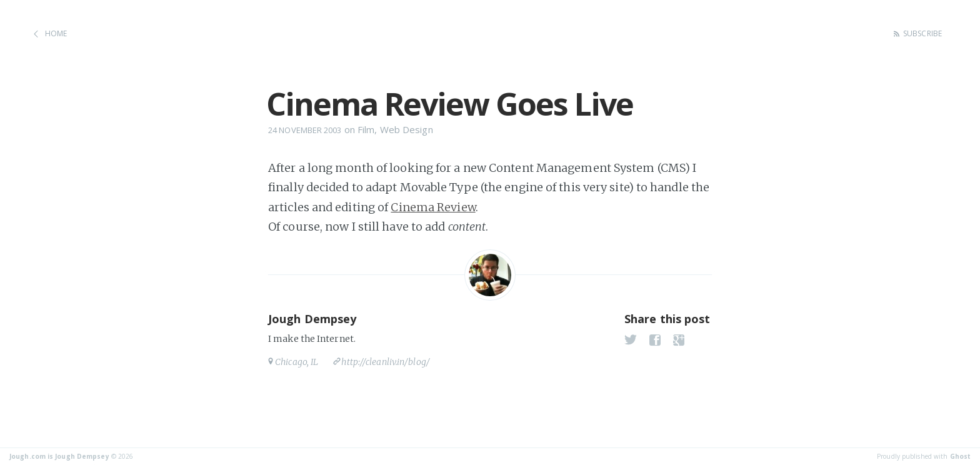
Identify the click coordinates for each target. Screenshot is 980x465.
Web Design (407, 129)
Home (56, 33)
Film (366, 129)
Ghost (961, 456)
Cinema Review (433, 207)
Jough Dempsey (312, 319)
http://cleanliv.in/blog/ (385, 362)
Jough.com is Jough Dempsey (59, 456)
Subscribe (922, 33)
